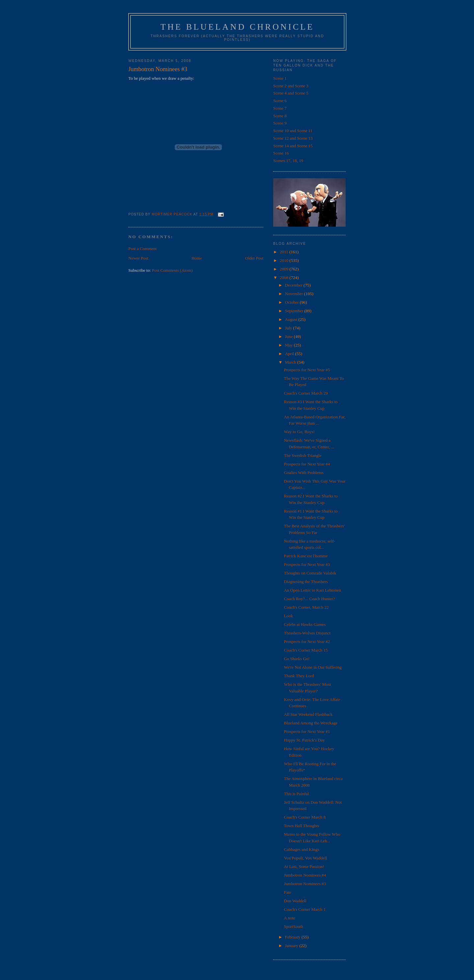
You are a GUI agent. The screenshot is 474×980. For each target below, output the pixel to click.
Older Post (254, 258)
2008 (285, 278)
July (289, 328)
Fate (287, 892)
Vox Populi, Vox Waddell (305, 858)
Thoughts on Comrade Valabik (310, 573)
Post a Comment (143, 249)
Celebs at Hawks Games (305, 624)
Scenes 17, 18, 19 (288, 161)
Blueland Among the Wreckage (311, 723)
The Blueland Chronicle (237, 27)
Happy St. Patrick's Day (304, 740)
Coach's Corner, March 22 (306, 607)
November (295, 294)
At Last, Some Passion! (304, 867)
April (290, 354)
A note (289, 918)
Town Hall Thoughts (301, 826)
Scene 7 (280, 108)
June (290, 336)
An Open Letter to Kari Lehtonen (312, 590)
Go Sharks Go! (297, 659)
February (293, 937)
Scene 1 (280, 78)
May (290, 345)
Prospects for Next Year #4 (307, 464)
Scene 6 (280, 101)
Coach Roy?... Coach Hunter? (309, 599)
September (295, 311)
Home (197, 258)
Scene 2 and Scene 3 (291, 86)
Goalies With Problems (304, 473)
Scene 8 (280, 116)
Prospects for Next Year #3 (307, 564)
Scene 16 (281, 153)
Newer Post (138, 258)
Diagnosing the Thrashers (306, 582)
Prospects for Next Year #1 (307, 731)
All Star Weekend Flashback (308, 714)
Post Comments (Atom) (172, 270)
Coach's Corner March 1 (305, 909)
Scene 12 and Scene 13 (293, 138)
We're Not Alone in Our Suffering (313, 667)
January (292, 946)
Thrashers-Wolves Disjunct (307, 633)
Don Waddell (295, 901)
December (294, 285)
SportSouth (293, 926)
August (292, 319)
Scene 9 (280, 123)
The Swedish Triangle (303, 455)
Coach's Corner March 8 (305, 817)
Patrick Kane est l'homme (306, 556)
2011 (285, 252)
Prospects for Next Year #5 (307, 370)
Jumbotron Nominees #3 (305, 884)
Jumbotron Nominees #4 (305, 875)
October (292, 302)
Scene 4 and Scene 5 (291, 93)
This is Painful (296, 794)
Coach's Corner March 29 (306, 393)
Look (288, 616)
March (291, 362)
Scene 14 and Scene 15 (293, 146)
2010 (285, 260)
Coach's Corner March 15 (306, 650)
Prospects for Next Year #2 (307, 642)
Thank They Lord (299, 676)
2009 (285, 269)
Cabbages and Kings (301, 849)
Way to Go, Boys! (299, 432)
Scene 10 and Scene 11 (293, 131)
